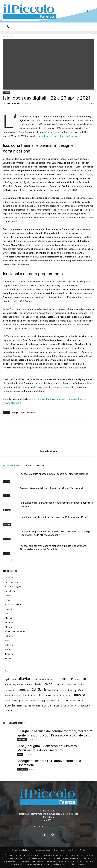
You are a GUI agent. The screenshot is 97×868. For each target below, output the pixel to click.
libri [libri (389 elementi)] (42, 695)
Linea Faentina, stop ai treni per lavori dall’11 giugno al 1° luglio (55, 517)
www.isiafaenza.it (12, 403)
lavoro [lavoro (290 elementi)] (34, 695)
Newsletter (72, 850)
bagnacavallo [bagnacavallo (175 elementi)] (18, 684)
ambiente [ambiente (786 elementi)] (65, 679)
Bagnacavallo (11, 582)
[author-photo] (49, 446)
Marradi (7, 524)
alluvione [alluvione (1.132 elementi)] (26, 679)
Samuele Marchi (13, 103)
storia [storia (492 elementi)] (65, 705)
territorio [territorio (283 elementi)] (86, 706)
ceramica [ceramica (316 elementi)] (79, 684)
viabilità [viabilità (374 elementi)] (9, 710)
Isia (23, 413)
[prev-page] (5, 560)
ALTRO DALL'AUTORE (35, 466)
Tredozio (9, 654)
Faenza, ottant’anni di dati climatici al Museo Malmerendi (51, 488)
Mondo (8, 627)
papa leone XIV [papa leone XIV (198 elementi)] (48, 701)
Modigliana (10, 622)
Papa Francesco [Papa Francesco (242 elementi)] (33, 700)
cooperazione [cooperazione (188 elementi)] (11, 690)
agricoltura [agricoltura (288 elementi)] (10, 679)
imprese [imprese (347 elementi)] (17, 695)
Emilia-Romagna (13, 604)
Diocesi (7, 510)
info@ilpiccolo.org (54, 826)
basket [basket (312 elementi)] (39, 684)
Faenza (14, 37)
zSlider (8, 658)
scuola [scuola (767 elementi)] (10, 705)
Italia (7, 613)
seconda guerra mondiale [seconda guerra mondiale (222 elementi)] (28, 706)
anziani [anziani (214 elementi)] (78, 679)
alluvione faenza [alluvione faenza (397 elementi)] (45, 679)
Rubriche (9, 636)
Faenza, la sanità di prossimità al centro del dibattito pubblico (54, 474)
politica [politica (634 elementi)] (62, 700)
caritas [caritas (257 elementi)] (69, 684)
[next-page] (10, 560)
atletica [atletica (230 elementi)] (8, 684)
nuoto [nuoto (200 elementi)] (15, 701)
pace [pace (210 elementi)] (21, 700)
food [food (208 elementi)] (70, 690)
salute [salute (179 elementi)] (72, 701)
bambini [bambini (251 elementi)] (29, 684)
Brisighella (10, 591)
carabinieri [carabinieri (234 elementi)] (59, 684)
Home (6, 37)
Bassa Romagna (13, 586)
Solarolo (9, 645)
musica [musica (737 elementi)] (80, 695)
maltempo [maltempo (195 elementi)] (51, 695)
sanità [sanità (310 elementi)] (80, 700)
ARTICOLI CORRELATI (13, 466)
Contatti (83, 850)
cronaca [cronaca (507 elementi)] (24, 690)
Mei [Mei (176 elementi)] (70, 695)
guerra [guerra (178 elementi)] (7, 695)
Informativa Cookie (42, 850)
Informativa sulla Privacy (21, 850)
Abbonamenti (59, 850)
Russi (7, 640)
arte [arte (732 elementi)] (86, 679)
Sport (7, 649)
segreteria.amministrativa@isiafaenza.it (58, 136)
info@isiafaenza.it (78, 399)
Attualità (9, 577)
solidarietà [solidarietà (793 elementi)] (50, 705)
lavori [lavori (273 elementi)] (26, 695)
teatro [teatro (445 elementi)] (75, 706)
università (31, 413)
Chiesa (8, 595)
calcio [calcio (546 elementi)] (49, 684)
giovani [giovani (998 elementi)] (81, 689)
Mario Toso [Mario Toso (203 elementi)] (62, 695)
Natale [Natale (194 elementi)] (7, 701)
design (15, 413)
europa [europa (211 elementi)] (63, 690)
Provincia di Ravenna (15, 631)
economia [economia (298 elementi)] (53, 690)
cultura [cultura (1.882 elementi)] (39, 689)
